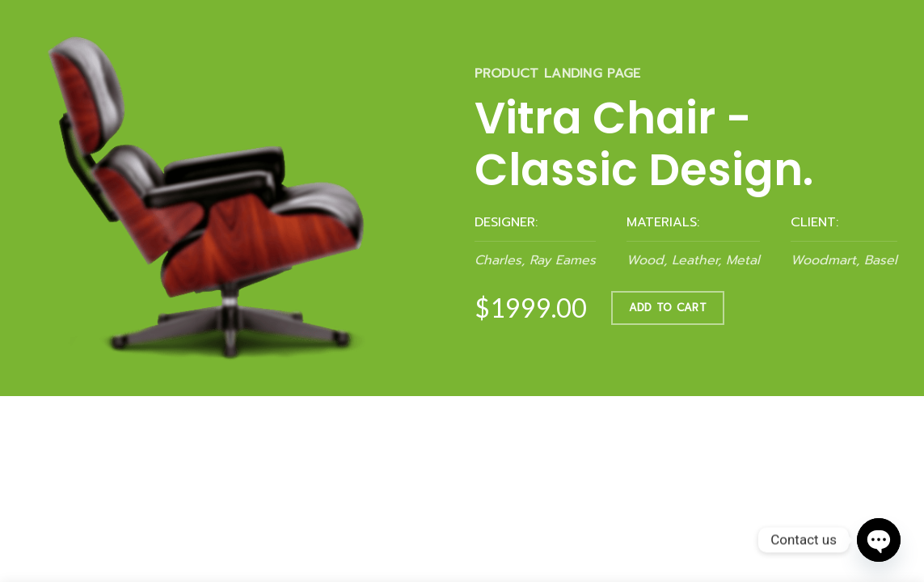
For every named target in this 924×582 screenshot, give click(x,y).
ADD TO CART (668, 308)
